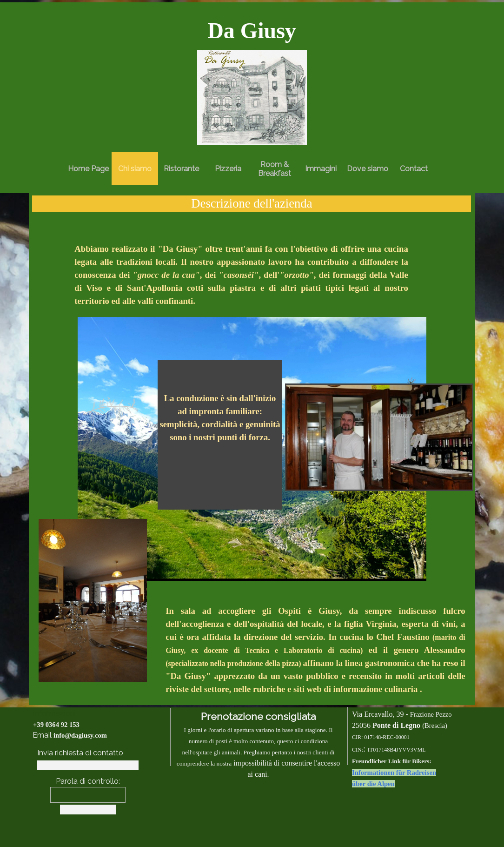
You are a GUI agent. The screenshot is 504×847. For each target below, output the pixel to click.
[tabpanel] (252, 31)
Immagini (321, 169)
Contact (414, 169)
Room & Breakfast (275, 169)
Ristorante (181, 169)
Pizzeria (228, 169)
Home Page (88, 169)
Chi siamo (135, 169)
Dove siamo (368, 169)
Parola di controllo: (88, 781)
